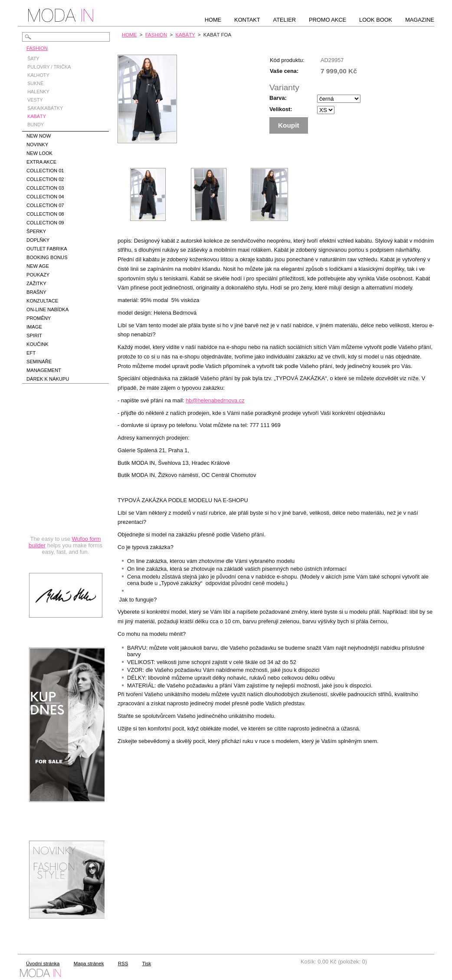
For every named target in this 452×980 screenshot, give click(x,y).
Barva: (278, 98)
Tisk (147, 964)
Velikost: (281, 109)
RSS (123, 964)
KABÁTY (185, 35)
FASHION (156, 35)
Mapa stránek (89, 964)
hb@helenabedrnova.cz (215, 400)
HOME (129, 35)
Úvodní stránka (43, 964)
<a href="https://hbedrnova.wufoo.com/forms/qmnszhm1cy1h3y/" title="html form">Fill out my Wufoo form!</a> (66, 479)
